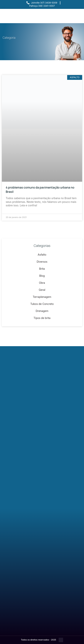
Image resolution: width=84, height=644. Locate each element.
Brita (42, 269)
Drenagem (42, 311)
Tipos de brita (42, 318)
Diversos (42, 262)
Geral (42, 290)
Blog (42, 276)
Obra (42, 283)
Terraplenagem (42, 297)
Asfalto (42, 255)
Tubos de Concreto (42, 304)
